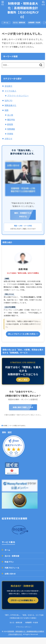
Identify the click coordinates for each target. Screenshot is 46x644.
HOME (5, 426)
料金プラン (8, 562)
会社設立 (8, 86)
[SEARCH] (43, 3)
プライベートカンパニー (18, 96)
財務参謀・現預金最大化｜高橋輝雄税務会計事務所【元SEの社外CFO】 (23, 10)
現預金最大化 (10, 105)
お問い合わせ (9, 574)
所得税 (10, 134)
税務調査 (11, 129)
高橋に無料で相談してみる (23, 407)
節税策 (10, 124)
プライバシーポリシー (24, 627)
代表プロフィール (10, 568)
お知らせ (8, 139)
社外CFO (8, 100)
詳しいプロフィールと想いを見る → (23, 334)
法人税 (10, 115)
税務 (6, 110)
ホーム (7, 22)
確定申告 (11, 120)
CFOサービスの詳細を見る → (23, 600)
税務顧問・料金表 (34, 22)
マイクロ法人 (10, 91)
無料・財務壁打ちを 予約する (23, 215)
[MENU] (3, 3)
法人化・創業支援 (19, 22)
